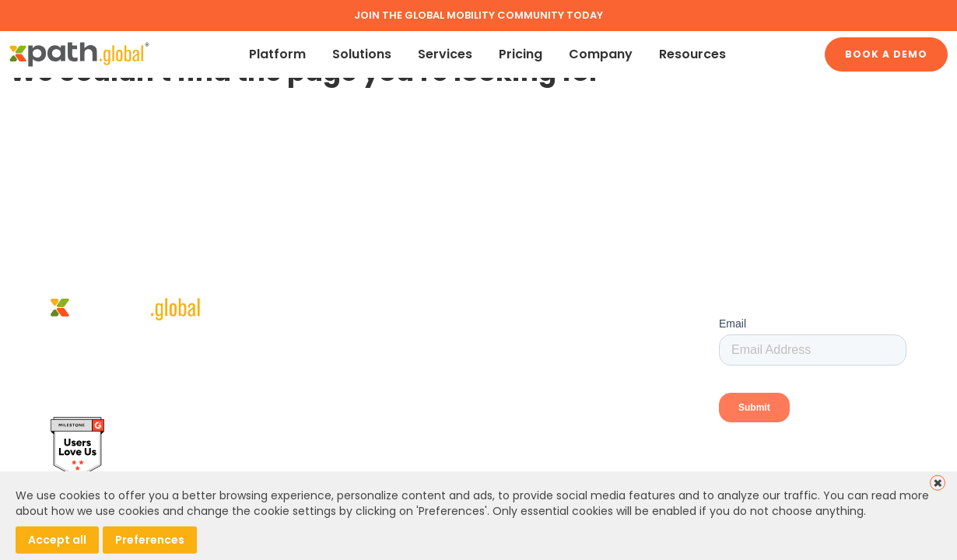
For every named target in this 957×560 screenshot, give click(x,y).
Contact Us (502, 415)
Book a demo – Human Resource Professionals (560, 385)
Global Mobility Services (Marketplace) (580, 357)
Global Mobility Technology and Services (584, 335)
